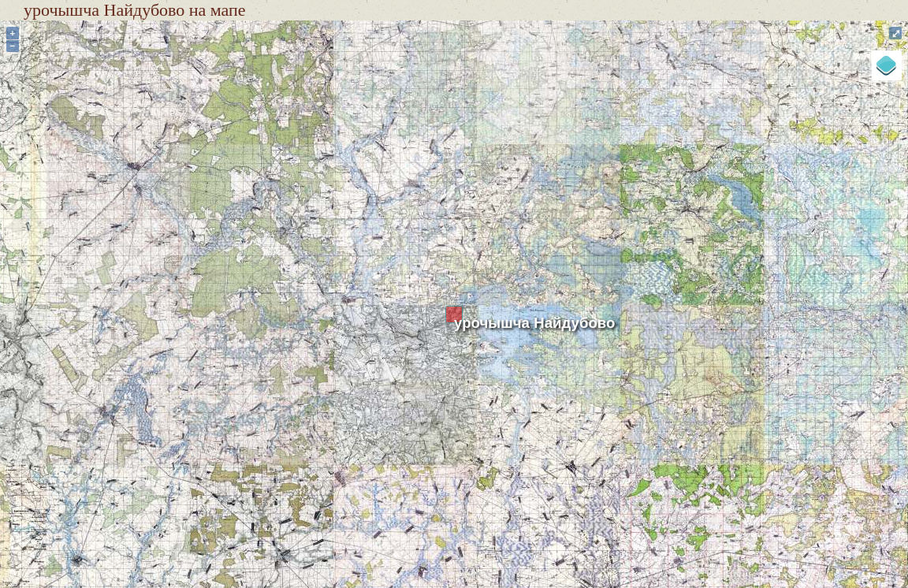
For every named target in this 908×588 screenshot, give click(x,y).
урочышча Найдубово (534, 323)
